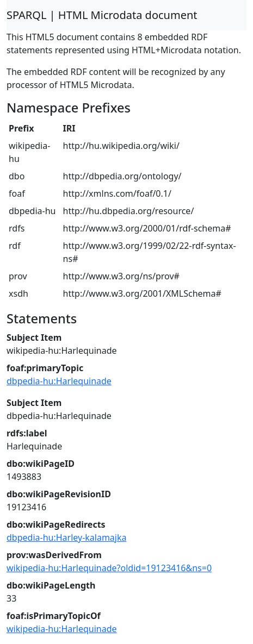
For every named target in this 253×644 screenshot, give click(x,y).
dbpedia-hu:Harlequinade (59, 381)
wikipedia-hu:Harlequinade (62, 629)
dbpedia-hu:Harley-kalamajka (67, 537)
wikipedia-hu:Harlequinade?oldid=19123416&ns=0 (109, 568)
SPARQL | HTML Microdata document (102, 15)
